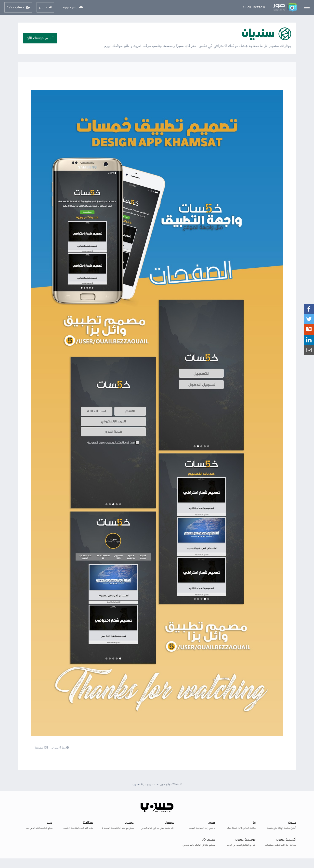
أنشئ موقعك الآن (40, 38)
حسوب (136, 785)
